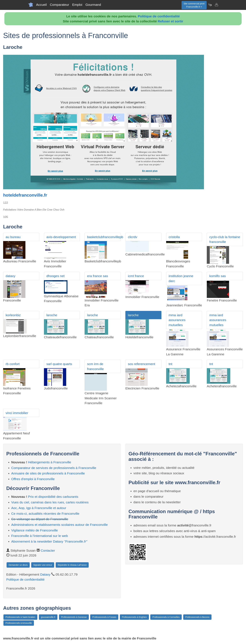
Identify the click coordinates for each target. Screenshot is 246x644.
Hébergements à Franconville (50, 462)
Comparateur (60, 5)
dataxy (11, 276)
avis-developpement (61, 237)
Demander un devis (18, 565)
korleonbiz (13, 315)
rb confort (13, 364)
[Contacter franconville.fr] (216, 5)
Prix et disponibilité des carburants (53, 497)
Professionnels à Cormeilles (166, 617)
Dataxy (45, 574)
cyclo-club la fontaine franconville (225, 239)
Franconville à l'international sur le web (40, 536)
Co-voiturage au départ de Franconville (40, 519)
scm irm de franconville (95, 366)
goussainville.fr (48, 617)
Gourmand (93, 5)
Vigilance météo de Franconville (35, 530)
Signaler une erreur (43, 565)
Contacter (48, 550)
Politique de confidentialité (159, 16)
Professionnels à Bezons (197, 617)
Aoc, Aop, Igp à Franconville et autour (39, 508)
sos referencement (142, 364)
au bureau (13, 237)
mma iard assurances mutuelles (177, 320)
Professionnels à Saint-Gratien (20, 617)
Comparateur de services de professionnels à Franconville (54, 468)
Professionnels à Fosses (104, 617)
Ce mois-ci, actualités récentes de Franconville (45, 514)
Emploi (77, 5)
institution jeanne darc (181, 278)
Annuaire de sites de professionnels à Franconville (48, 473)
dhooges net (56, 276)
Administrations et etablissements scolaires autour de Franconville (60, 525)
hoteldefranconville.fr (25, 195)
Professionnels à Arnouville (19, 623)
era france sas (98, 276)
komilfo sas (218, 276)
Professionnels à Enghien (134, 617)
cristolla (174, 237)
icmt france (136, 276)
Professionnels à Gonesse (74, 617)
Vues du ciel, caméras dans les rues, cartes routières (50, 502)
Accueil (41, 5)
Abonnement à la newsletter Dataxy (49, 541)
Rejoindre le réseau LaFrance (72, 565)
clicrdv (133, 237)
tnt (170, 364)
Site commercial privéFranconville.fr (194, 5)
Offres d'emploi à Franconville (33, 479)
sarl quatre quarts (59, 364)
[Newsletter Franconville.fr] (210, 5)
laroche (52, 315)
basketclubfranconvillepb (104, 237)
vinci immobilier (17, 413)
